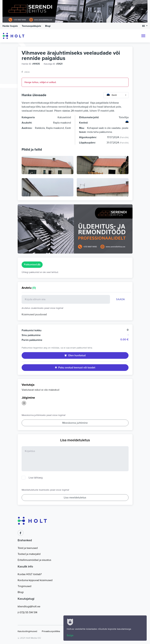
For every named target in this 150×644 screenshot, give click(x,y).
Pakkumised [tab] (32, 265)
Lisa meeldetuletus (75, 498)
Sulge (70, 635)
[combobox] (116, 95)
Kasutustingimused (27, 631)
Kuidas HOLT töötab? (30, 574)
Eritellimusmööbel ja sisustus (34, 560)
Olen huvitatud (75, 355)
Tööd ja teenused (28, 548)
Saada (120, 299)
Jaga (26, 72)
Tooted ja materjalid (29, 554)
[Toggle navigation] (143, 36)
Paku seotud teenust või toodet (75, 368)
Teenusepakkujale (31, 26)
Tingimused (24, 586)
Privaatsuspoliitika (51, 631)
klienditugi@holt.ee (29, 606)
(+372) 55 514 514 (27, 612)
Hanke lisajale (10, 26)
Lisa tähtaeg (36, 478)
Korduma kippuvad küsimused (35, 580)
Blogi (48, 26)
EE (144, 26)
